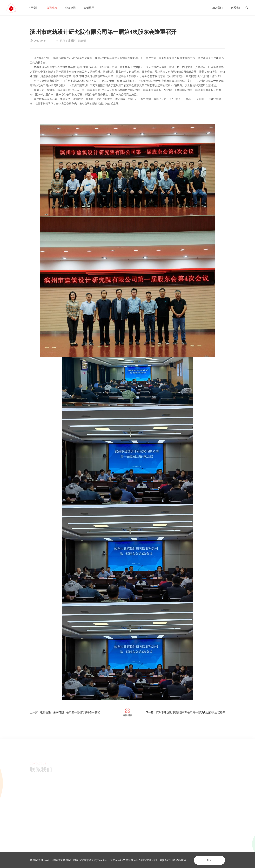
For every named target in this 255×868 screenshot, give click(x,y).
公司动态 (52, 8)
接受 (209, 860)
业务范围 (70, 8)
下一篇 (185, 712)
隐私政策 (181, 860)
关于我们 (33, 8)
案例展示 (89, 8)
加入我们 (217, 8)
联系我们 (236, 8)
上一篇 (65, 712)
